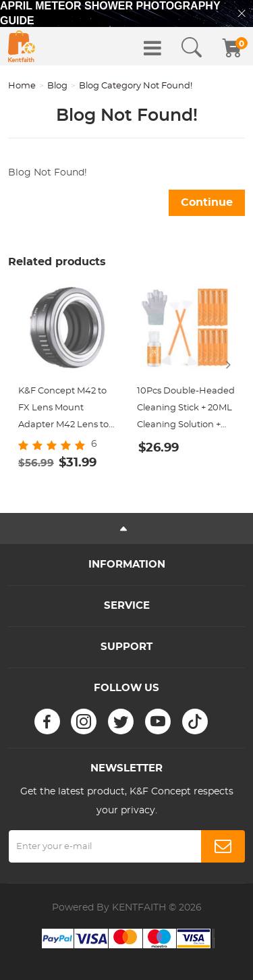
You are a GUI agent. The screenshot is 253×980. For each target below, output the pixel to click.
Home (22, 86)
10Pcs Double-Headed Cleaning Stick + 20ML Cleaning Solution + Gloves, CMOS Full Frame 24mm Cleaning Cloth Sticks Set (186, 410)
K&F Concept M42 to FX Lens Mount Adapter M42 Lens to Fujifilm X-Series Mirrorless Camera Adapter (63, 410)
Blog (57, 86)
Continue (207, 202)
